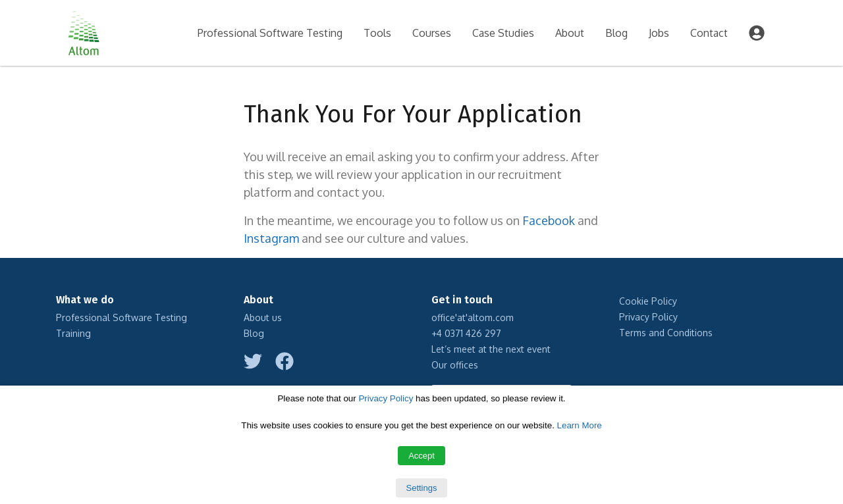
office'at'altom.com (473, 317)
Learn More (580, 425)
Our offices (455, 365)
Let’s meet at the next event (491, 349)
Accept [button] (421, 456)
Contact (709, 33)
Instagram (271, 238)
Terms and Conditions (666, 333)
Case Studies (503, 33)
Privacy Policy (648, 317)
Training (73, 333)
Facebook (549, 220)
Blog (616, 33)
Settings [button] (422, 488)
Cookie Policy (648, 301)
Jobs (659, 33)
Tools (377, 33)
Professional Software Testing (270, 33)
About (570, 33)
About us (263, 317)
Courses (432, 33)
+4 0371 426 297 (466, 333)
